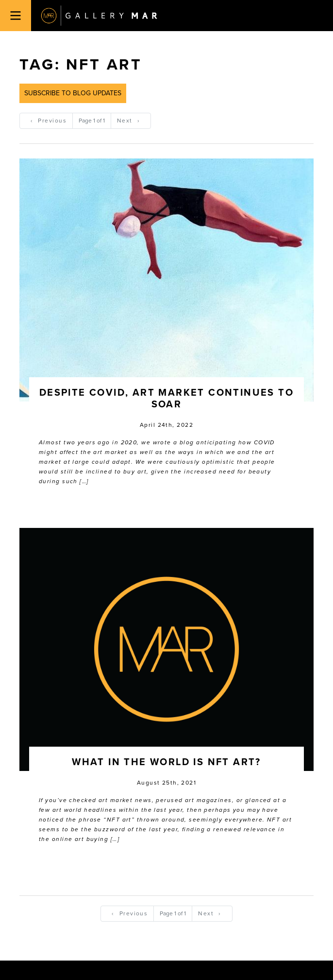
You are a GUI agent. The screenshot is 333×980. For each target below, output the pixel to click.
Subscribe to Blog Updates (73, 93)
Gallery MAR (99, 16)
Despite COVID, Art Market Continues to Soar (166, 399)
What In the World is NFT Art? (166, 762)
